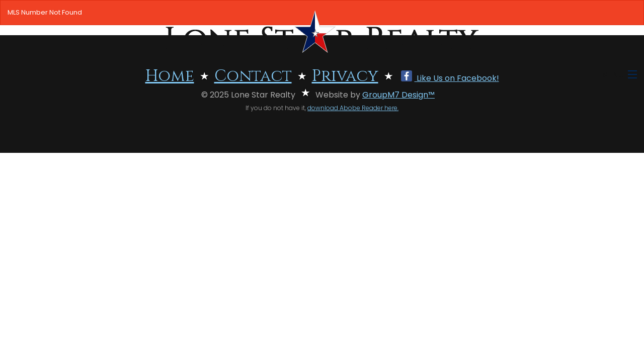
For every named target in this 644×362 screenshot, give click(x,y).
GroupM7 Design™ (398, 95)
